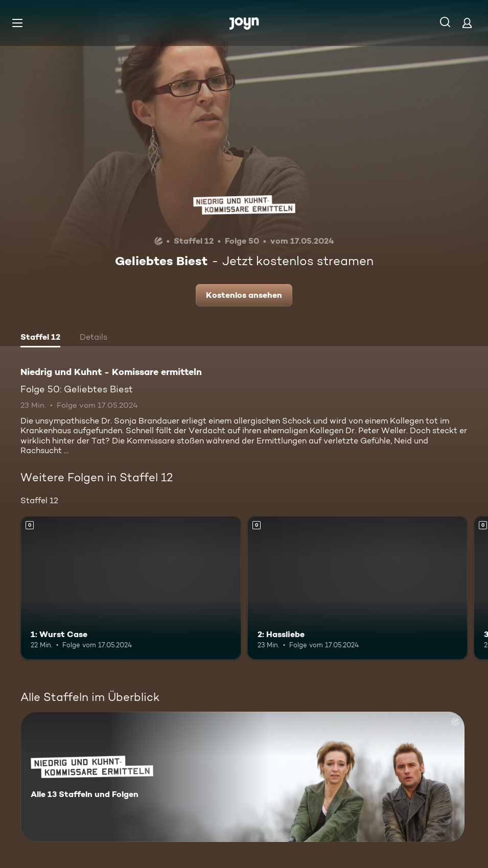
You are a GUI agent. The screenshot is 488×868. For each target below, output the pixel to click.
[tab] (40, 338)
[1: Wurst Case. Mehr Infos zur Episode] (131, 588)
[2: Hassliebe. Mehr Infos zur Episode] (358, 588)
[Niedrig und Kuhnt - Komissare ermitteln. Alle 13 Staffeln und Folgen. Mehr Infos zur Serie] (242, 777)
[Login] (467, 23)
